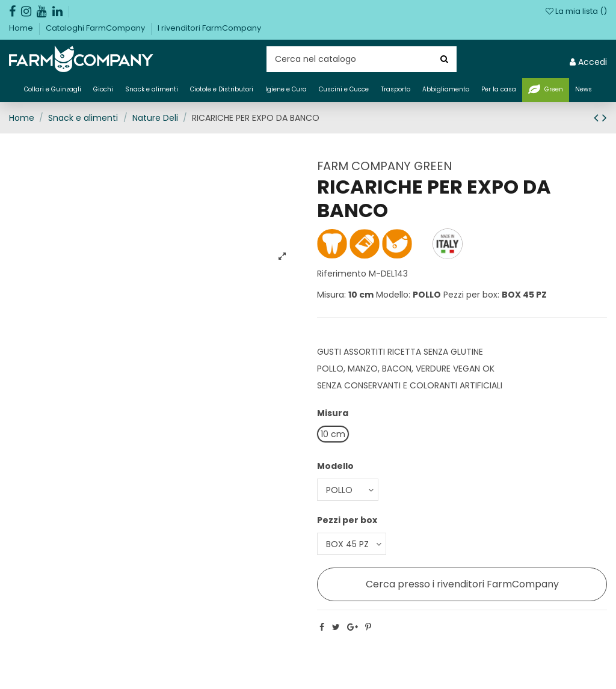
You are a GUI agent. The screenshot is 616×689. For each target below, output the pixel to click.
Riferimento (342, 274)
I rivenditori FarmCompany (209, 28)
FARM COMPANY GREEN (384, 166)
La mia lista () (576, 11)
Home (22, 28)
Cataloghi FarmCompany (96, 28)
